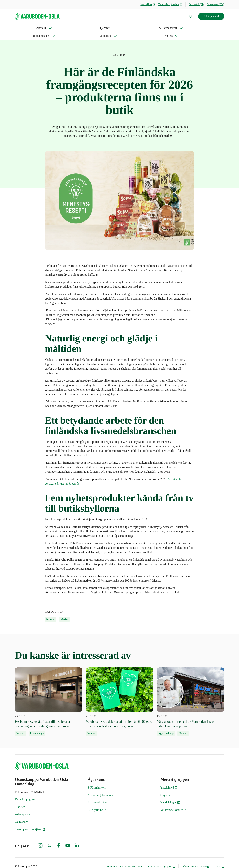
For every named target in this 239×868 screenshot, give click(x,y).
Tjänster (41, 28)
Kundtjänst (148, 4)
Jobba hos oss (94, 28)
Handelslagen (170, 795)
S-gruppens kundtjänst (30, 821)
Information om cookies (196, 859)
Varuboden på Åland (170, 4)
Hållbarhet (120, 28)
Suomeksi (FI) (196, 4)
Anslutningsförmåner (100, 787)
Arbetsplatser (23, 807)
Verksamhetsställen (174, 802)
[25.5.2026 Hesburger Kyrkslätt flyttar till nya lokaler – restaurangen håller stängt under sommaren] (49, 694)
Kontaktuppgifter (25, 792)
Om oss (142, 28)
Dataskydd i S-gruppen (162, 859)
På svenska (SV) (215, 4)
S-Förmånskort (66, 28)
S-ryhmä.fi (169, 787)
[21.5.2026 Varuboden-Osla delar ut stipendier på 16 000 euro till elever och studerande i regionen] (119, 694)
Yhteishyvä (169, 780)
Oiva (220, 859)
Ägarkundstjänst (97, 795)
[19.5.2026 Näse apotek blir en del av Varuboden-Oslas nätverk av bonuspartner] (190, 694)
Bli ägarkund (211, 16)
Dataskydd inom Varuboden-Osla (124, 859)
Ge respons (22, 814)
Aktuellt (20, 28)
